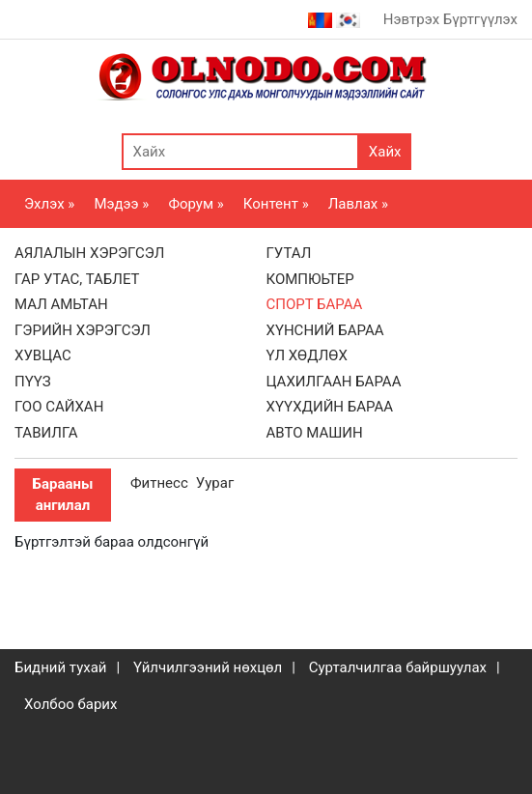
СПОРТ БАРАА (315, 304)
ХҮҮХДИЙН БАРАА (330, 407)
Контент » (276, 204)
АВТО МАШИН (315, 433)
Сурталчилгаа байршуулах (398, 667)
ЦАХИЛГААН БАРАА (334, 382)
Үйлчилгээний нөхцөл (208, 667)
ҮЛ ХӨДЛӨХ (307, 355)
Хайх (385, 152)
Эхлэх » (49, 204)
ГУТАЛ (289, 253)
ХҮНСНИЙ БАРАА (325, 330)
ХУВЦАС (43, 355)
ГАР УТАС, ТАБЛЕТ (77, 279)
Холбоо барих (70, 704)
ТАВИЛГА (46, 433)
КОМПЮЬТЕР (310, 279)
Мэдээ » (121, 204)
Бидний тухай (61, 667)
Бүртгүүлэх (480, 19)
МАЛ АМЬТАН (61, 304)
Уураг (215, 483)
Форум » (196, 204)
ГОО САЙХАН (59, 407)
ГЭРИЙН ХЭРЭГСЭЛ (83, 330)
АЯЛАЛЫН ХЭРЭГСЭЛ (89, 253)
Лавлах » (358, 204)
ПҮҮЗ (33, 382)
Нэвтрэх (411, 19)
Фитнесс (159, 483)
